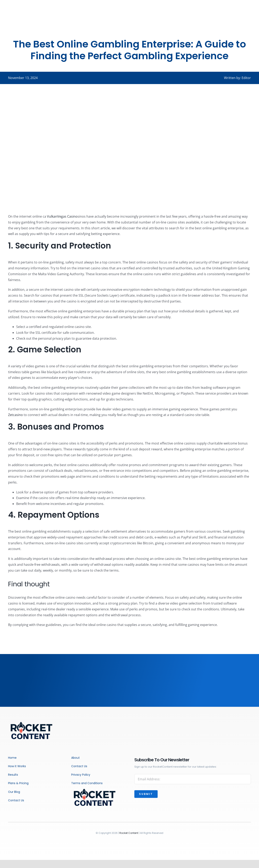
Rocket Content (129, 833)
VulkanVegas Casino (62, 216)
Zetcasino (15, 415)
